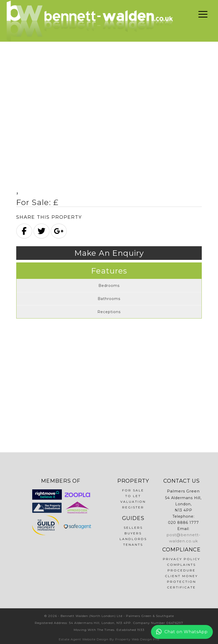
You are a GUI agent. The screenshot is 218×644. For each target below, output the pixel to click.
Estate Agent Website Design (84, 639)
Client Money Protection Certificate (181, 582)
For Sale (133, 490)
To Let (133, 496)
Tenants (133, 545)
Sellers (133, 528)
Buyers (133, 533)
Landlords (133, 539)
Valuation (133, 502)
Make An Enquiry (109, 253)
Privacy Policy (182, 559)
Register (133, 507)
